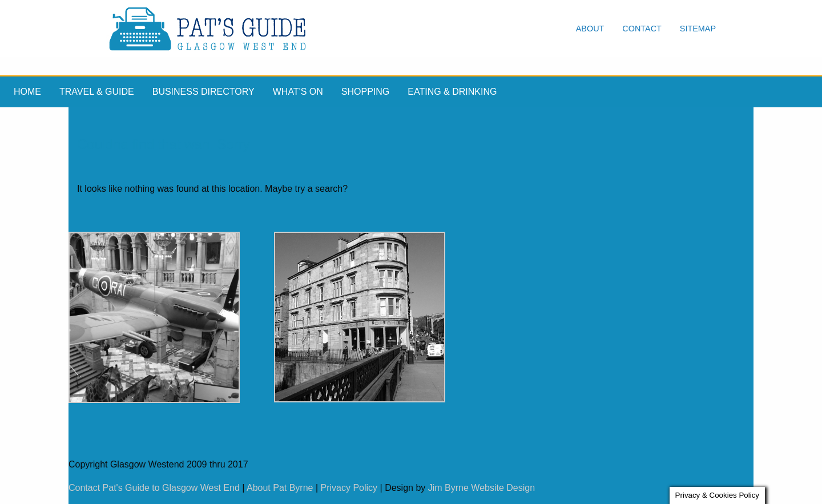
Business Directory (204, 92)
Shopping (365, 92)
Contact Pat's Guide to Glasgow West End (154, 488)
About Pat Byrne (280, 488)
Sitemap (698, 29)
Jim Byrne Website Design (481, 488)
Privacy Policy (349, 488)
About (590, 29)
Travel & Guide (97, 92)
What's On (298, 92)
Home (27, 92)
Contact (642, 29)
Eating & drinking (452, 92)
